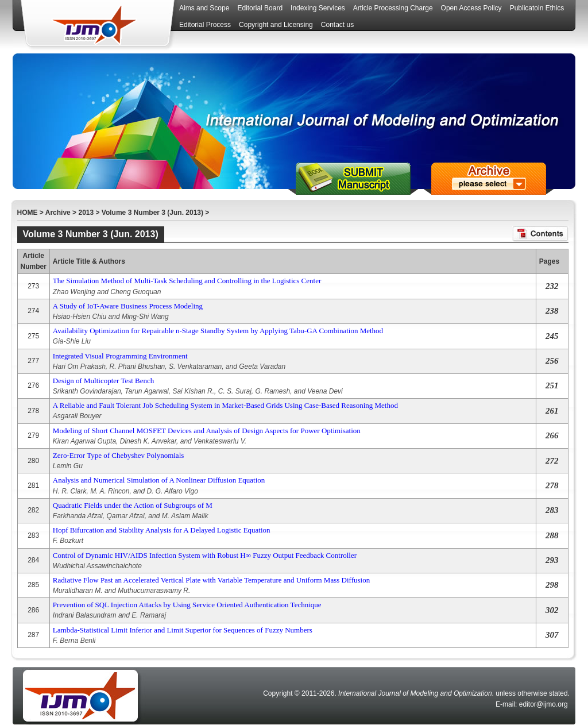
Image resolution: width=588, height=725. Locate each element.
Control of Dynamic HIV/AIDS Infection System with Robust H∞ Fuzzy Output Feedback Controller (205, 555)
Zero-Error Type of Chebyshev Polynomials (118, 455)
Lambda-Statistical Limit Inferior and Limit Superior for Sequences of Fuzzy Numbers (183, 630)
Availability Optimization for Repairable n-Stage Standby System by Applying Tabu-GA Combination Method (218, 331)
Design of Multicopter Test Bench (103, 381)
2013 (86, 213)
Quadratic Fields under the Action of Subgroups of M (133, 505)
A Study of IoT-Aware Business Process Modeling (128, 306)
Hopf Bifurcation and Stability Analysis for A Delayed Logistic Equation (162, 530)
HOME (28, 213)
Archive (58, 213)
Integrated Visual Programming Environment (120, 356)
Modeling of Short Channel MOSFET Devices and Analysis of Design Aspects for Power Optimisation (207, 431)
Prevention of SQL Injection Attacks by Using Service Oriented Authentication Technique (187, 605)
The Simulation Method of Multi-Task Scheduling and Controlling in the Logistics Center (187, 281)
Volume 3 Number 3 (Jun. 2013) (152, 213)
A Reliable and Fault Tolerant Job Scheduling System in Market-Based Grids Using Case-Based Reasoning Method (225, 405)
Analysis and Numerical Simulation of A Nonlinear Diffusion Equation (159, 480)
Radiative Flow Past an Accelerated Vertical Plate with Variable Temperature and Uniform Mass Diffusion (211, 580)
